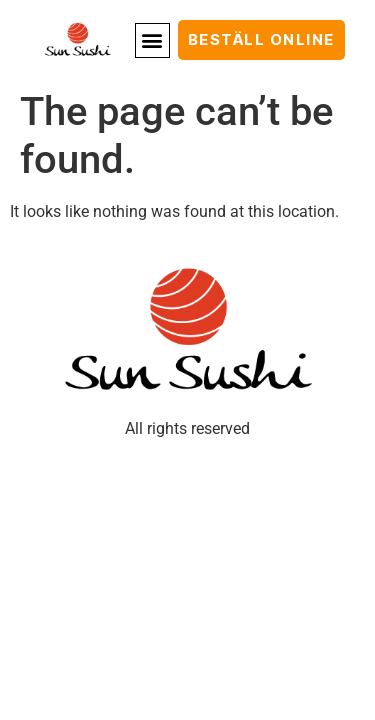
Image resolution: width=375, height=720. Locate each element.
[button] (152, 40)
